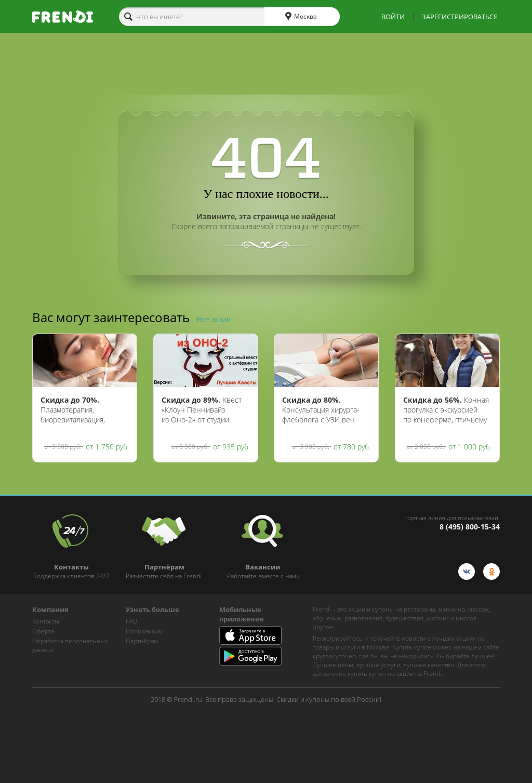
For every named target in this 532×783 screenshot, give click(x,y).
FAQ (131, 621)
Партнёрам (142, 641)
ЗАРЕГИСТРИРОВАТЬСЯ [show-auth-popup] (460, 17)
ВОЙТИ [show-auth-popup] (393, 17)
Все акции (214, 319)
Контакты (46, 621)
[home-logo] (63, 17)
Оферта (43, 631)
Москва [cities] (301, 17)
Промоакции (144, 631)
